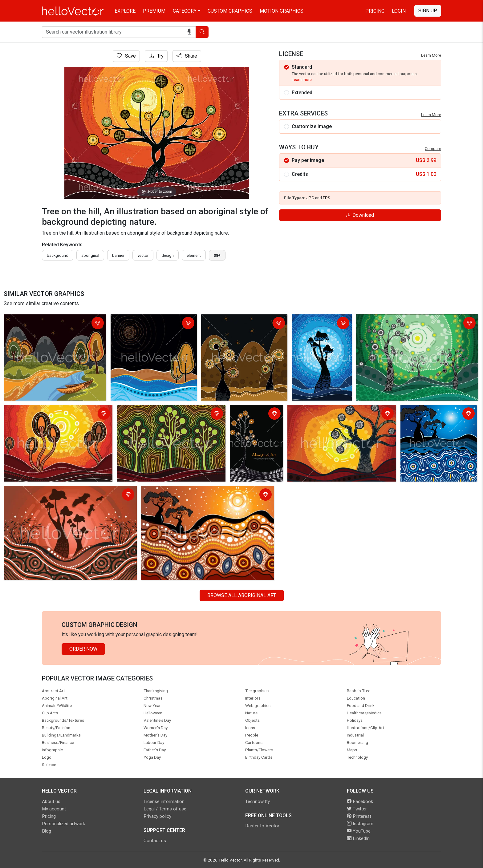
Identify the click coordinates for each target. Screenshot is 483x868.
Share (187, 56)
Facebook (360, 801)
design (168, 255)
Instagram (360, 824)
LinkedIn (358, 838)
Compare (433, 149)
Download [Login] (360, 215)
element (194, 255)
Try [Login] (156, 56)
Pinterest (359, 816)
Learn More (431, 55)
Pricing (375, 11)
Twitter (357, 809)
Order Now (83, 649)
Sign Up (428, 11)
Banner (118, 255)
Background (58, 255)
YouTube (359, 831)
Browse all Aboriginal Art (242, 595)
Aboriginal (90, 255)
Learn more (302, 80)
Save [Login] (126, 56)
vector (143, 255)
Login (399, 11)
